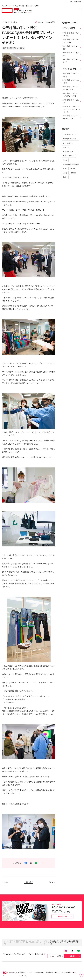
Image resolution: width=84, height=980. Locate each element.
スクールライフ (68, 143)
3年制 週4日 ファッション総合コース (72, 75)
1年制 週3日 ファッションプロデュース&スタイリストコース (72, 109)
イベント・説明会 (57, 956)
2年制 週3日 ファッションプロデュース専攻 (72, 95)
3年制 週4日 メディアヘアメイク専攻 (72, 41)
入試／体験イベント (70, 135)
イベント (66, 147)
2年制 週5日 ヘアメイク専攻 (72, 48)
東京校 (73, 169)
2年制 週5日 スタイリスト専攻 (72, 81)
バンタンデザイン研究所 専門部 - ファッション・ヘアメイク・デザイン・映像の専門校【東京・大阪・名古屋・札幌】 (23, 942)
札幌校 (65, 177)
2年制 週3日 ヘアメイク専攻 (72, 54)
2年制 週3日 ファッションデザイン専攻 (72, 88)
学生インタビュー (69, 156)
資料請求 (75, 956)
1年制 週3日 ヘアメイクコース (72, 61)
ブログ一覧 (45, 942)
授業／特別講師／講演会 (71, 164)
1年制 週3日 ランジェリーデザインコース (72, 117)
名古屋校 (73, 173)
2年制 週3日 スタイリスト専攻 (72, 101)
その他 (65, 160)
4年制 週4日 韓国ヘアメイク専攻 (72, 34)
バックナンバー (68, 152)
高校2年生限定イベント (71, 139)
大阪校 (65, 173)
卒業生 (65, 169)
